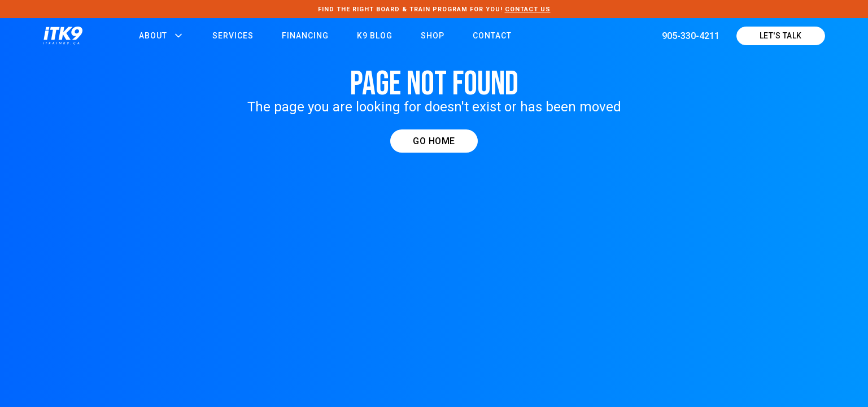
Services (233, 36)
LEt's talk (781, 36)
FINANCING (305, 36)
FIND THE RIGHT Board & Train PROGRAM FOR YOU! (434, 9)
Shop (433, 36)
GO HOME (434, 141)
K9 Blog (375, 36)
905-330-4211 (691, 36)
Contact (492, 36)
